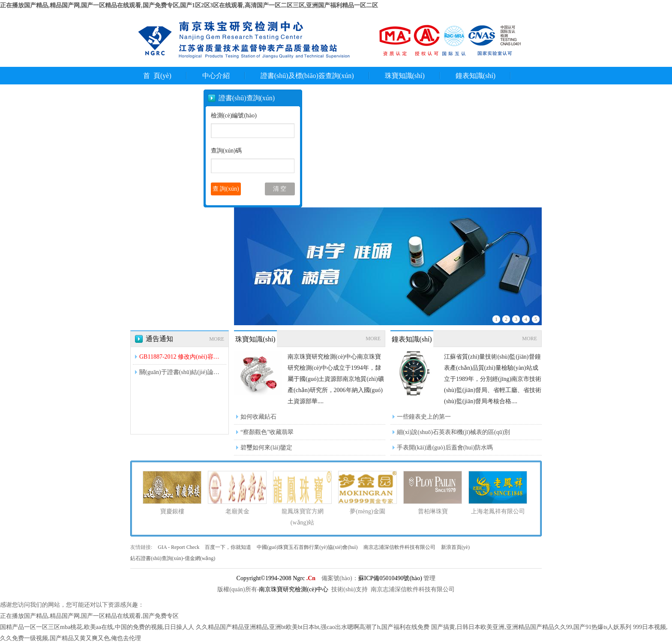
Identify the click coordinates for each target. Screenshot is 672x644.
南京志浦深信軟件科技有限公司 (400, 547)
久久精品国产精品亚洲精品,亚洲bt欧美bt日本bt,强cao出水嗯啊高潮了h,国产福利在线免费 (313, 627)
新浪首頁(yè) (455, 547)
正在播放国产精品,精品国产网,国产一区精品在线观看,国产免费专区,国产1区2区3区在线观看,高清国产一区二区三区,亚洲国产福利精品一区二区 (189, 5)
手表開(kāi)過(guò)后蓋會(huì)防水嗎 (445, 448)
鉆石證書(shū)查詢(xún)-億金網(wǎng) (173, 558)
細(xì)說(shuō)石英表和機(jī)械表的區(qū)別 (453, 432)
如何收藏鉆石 (258, 417)
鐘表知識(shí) (475, 76)
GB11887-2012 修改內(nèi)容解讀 (182, 357)
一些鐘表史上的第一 (424, 417)
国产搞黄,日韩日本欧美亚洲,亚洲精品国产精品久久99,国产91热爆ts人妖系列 (531, 627)
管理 (429, 578)
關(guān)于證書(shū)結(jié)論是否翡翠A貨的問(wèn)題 (182, 372)
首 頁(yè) (157, 76)
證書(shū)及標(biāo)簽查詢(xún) (307, 76)
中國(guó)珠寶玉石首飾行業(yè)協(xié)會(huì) (308, 547)
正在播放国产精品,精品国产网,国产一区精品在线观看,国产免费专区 (89, 616)
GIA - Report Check (179, 547)
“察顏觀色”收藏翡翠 (267, 432)
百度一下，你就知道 (229, 547)
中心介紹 (216, 76)
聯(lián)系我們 (167, 93)
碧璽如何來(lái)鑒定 (266, 448)
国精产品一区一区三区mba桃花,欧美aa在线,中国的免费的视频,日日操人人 (97, 627)
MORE (217, 339)
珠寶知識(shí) (405, 76)
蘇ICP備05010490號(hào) (390, 578)
